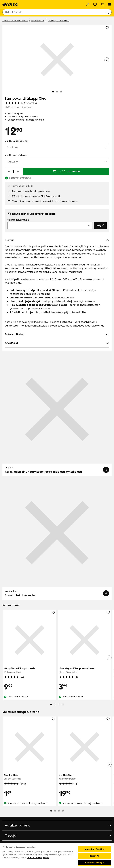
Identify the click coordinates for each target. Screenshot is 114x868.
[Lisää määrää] (18, 171)
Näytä (100, 225)
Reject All (94, 856)
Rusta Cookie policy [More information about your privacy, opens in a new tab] (38, 858)
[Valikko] (110, 5)
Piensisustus (38, 21)
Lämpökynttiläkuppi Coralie (30, 670)
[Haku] (108, 12)
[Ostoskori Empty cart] (102, 5)
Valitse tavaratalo (18, 220)
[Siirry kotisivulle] (10, 5)
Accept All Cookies (94, 849)
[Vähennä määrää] (9, 171)
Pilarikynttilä (30, 777)
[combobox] (54, 12)
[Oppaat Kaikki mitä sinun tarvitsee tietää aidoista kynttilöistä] (57, 415)
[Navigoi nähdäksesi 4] (63, 704)
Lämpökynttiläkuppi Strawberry (84, 670)
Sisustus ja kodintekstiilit (15, 21)
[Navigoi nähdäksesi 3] (61, 92)
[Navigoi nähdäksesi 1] (53, 92)
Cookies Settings (94, 863)
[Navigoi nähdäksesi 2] (57, 92)
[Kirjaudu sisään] (88, 5)
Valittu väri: (17, 155)
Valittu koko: (17, 141)
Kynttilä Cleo (84, 777)
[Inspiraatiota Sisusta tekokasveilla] (57, 539)
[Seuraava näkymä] (107, 60)
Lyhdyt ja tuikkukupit (59, 21)
